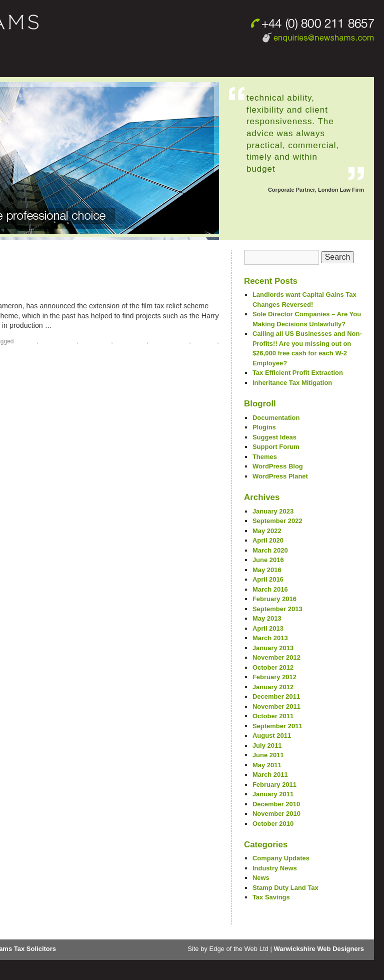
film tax (26, 341)
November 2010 (276, 814)
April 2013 (268, 628)
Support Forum (276, 447)
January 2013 (273, 648)
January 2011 (273, 794)
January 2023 (273, 511)
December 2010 (276, 804)
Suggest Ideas (274, 437)
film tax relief (58, 341)
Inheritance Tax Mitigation (292, 383)
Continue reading (88, 325)
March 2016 (270, 589)
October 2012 (273, 667)
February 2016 (274, 599)
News (261, 878)
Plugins (264, 427)
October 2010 (273, 824)
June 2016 (268, 560)
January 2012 (273, 687)
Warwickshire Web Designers (319, 949)
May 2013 (267, 618)
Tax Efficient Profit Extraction (298, 373)
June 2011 (268, 755)
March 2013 (270, 638)
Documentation (276, 418)
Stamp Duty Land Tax (285, 888)
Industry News (275, 868)
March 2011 (270, 775)
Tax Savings (271, 897)
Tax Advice (95, 341)
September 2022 (277, 521)
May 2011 (267, 765)
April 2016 (268, 579)
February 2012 (274, 677)
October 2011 (273, 716)
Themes (265, 457)
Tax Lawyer (130, 341)
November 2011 (276, 706)
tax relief (205, 341)
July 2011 (267, 746)
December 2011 (276, 696)
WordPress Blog (278, 466)
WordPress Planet (280, 476)
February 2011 (274, 785)
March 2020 (270, 550)
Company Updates (281, 858)
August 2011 (272, 736)
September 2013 (277, 609)
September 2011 (277, 726)
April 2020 (268, 540)
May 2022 (267, 531)
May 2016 (267, 570)
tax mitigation (169, 341)
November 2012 (276, 657)
